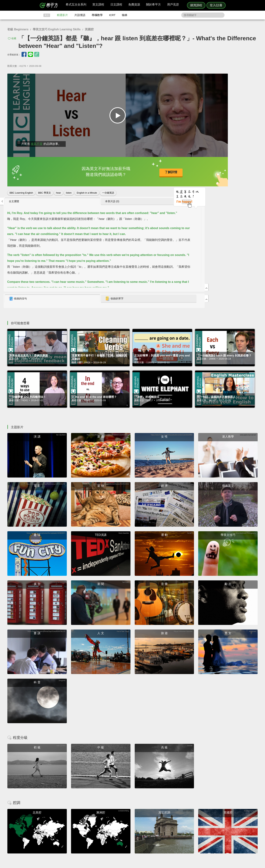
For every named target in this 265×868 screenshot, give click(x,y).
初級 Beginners (18, 29)
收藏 (14, 38)
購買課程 (196, 5)
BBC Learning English (21, 191)
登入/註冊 (216, 5)
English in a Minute (87, 191)
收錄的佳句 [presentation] (177, 176)
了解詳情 (120, 171)
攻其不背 (37, 142)
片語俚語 (80, 15)
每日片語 (137, 827)
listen (69, 191)
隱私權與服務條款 (177, 820)
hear (59, 191)
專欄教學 (97, 15)
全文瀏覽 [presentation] (173, 78)
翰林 (125, 15)
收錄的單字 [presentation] (222, 176)
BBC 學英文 (44, 191)
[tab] (186, 78)
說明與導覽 (173, 823)
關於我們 (155, 827)
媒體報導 (155, 830)
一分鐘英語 (108, 191)
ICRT (112, 15)
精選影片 (62, 15)
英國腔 (89, 29)
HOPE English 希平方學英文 (101, 798)
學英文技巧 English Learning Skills (57, 29)
